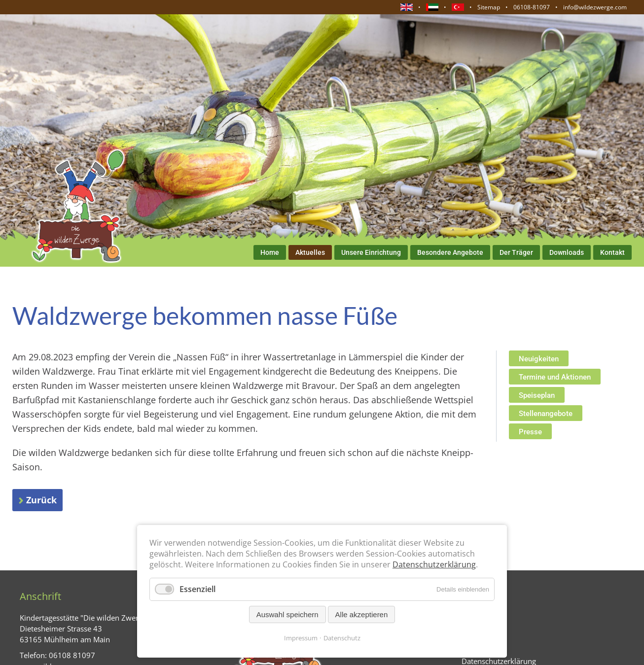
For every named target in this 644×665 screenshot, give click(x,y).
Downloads (567, 252)
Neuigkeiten (539, 359)
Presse (530, 432)
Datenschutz (342, 638)
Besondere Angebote (450, 252)
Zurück (41, 500)
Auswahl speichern (287, 614)
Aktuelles (310, 252)
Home (270, 252)
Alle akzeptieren (362, 614)
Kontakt (612, 252)
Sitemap (489, 7)
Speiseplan (537, 395)
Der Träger (516, 252)
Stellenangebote (546, 414)
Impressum (301, 638)
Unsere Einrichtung (371, 252)
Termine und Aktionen (555, 377)
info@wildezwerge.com (595, 7)
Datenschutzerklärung (434, 564)
